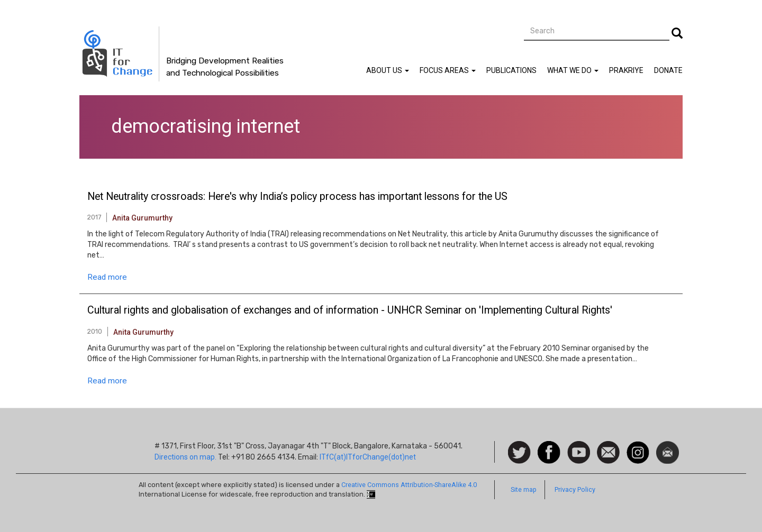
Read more (107, 277)
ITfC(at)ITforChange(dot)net (368, 457)
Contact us (608, 452)
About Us (388, 70)
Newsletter (668, 446)
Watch (578, 446)
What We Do (573, 70)
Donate (668, 70)
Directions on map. (185, 457)
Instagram (638, 446)
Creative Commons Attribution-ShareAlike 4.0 (409, 485)
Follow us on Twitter (519, 453)
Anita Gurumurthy (142, 218)
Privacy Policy (575, 489)
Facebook (549, 446)
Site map (524, 489)
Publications (511, 70)
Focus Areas (448, 70)
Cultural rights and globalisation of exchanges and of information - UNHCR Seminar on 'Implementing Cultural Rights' (350, 310)
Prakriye (626, 70)
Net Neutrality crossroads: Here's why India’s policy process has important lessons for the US (297, 197)
